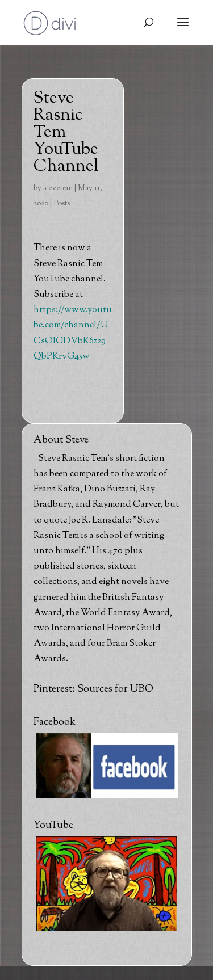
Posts (62, 204)
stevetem (58, 188)
